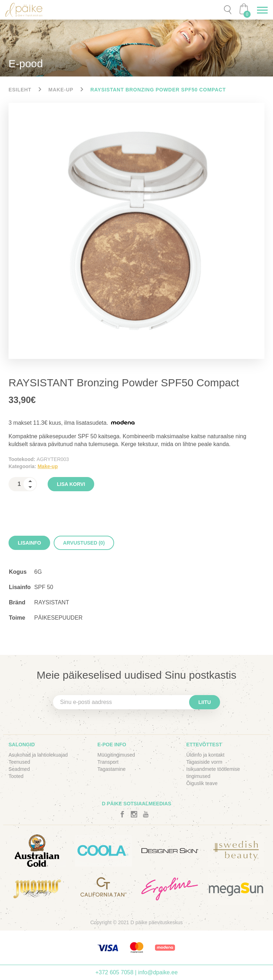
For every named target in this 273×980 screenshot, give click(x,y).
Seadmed (19, 769)
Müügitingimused (116, 755)
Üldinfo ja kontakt (205, 755)
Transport (108, 762)
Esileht (20, 90)
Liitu (205, 702)
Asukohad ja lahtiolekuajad (38, 755)
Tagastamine (111, 769)
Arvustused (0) (84, 543)
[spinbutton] (23, 484)
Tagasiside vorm (204, 762)
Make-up (61, 90)
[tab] (29, 543)
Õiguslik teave (202, 783)
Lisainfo (29, 543)
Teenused (19, 762)
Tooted (16, 776)
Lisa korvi (71, 484)
